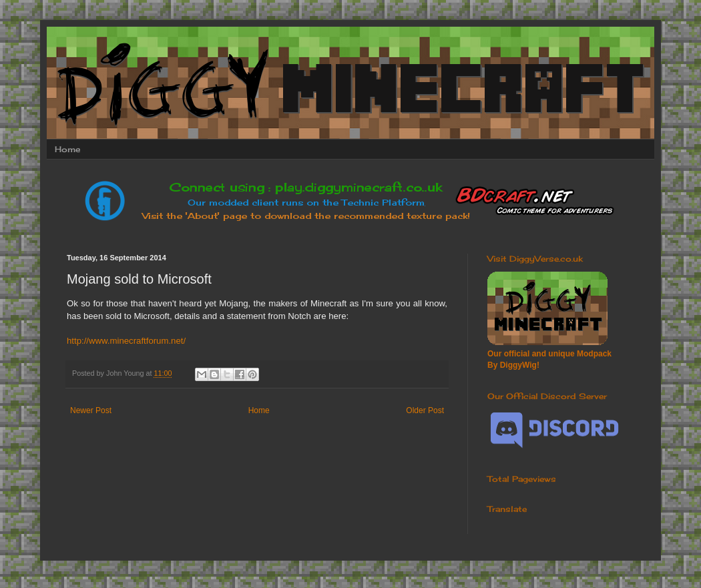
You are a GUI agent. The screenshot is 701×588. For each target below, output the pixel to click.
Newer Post (91, 410)
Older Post (425, 410)
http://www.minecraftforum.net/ (126, 341)
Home (67, 149)
